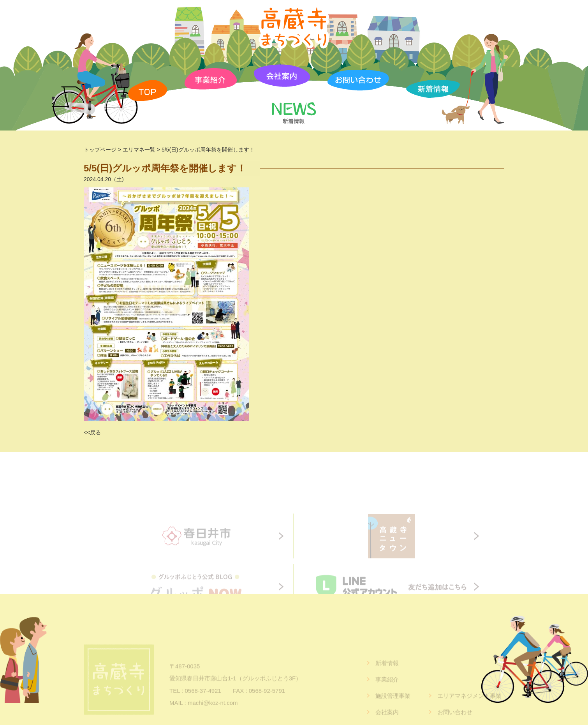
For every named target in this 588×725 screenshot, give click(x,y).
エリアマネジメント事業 (469, 705)
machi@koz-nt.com (213, 712)
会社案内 (387, 721)
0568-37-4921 (203, 699)
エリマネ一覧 (139, 150)
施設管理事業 (393, 705)
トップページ (100, 150)
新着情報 (387, 672)
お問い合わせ (455, 721)
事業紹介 (387, 688)
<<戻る (92, 432)
